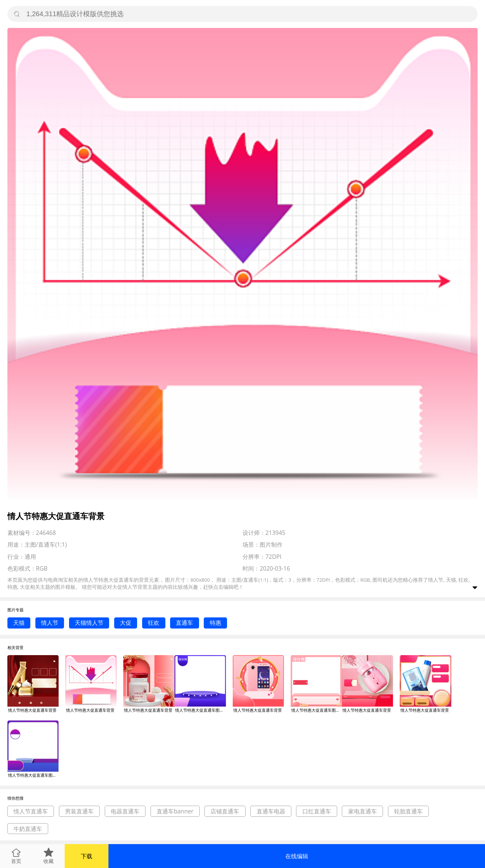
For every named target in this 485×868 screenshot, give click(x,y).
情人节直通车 (31, 811)
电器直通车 (125, 811)
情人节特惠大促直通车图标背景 (200, 710)
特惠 (216, 623)
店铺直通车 (225, 811)
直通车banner (175, 811)
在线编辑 (297, 856)
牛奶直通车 (28, 829)
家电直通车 (363, 811)
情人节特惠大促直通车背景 (32, 710)
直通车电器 (271, 811)
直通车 (184, 623)
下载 (87, 856)
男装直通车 (79, 811)
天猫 (19, 623)
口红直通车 (317, 811)
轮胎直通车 (408, 811)
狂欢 (154, 623)
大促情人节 (125, 587)
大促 (126, 623)
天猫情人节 (89, 623)
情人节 (50, 623)
